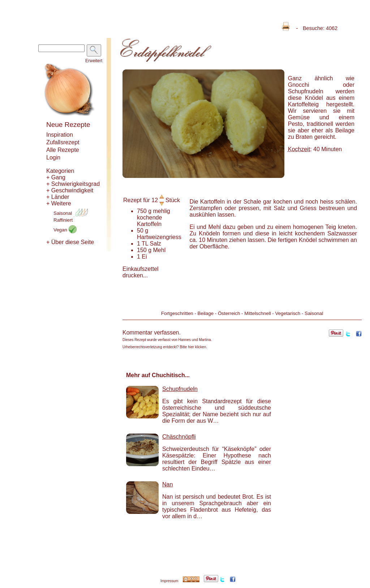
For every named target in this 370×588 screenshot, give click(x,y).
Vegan (65, 230)
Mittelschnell (257, 313)
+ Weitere (59, 203)
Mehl (160, 250)
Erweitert (94, 61)
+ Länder (58, 197)
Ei (144, 257)
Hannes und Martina (195, 340)
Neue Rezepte (68, 125)
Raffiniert (63, 220)
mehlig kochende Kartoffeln (154, 218)
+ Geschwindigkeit (70, 190)
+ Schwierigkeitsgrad (73, 184)
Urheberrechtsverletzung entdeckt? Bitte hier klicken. (165, 347)
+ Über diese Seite (70, 242)
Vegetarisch (288, 313)
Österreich (229, 313)
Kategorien (60, 171)
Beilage (206, 313)
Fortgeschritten (177, 313)
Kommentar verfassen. (152, 333)
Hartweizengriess (159, 237)
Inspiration (60, 135)
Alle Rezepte (63, 150)
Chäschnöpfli (179, 437)
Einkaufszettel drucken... (141, 272)
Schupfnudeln (180, 389)
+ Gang (56, 177)
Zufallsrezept (63, 142)
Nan (167, 484)
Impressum (169, 581)
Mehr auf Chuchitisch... (158, 375)
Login (53, 157)
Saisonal (71, 213)
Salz (156, 244)
